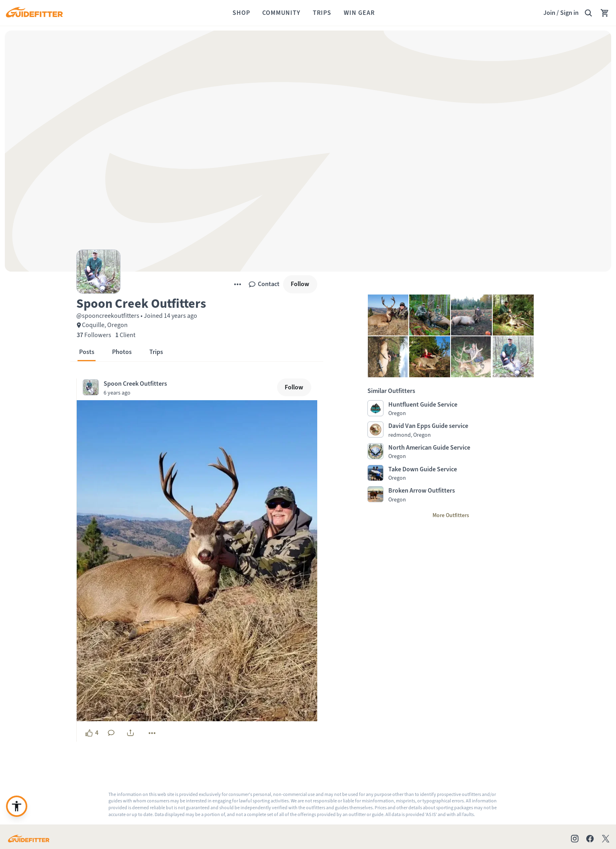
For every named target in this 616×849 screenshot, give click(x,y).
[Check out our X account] (607, 839)
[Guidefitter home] (34, 13)
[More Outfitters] (451, 516)
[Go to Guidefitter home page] (29, 839)
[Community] (281, 13)
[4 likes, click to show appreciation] (92, 733)
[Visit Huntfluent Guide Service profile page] (451, 409)
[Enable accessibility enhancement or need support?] (17, 806)
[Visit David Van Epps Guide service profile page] (451, 430)
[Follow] (300, 284)
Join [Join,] (549, 13)
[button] (197, 303)
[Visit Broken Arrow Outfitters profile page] (451, 495)
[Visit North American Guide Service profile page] (451, 452)
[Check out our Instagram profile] (575, 839)
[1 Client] (125, 335)
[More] (238, 284)
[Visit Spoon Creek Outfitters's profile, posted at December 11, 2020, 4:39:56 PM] (178, 387)
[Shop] (241, 13)
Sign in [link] (569, 13)
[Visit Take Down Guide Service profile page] (451, 473)
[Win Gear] (359, 13)
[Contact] (264, 284)
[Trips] (322, 13)
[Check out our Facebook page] (590, 839)
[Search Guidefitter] (588, 13)
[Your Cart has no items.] (605, 13)
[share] (131, 733)
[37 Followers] (94, 335)
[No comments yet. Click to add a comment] (111, 733)
